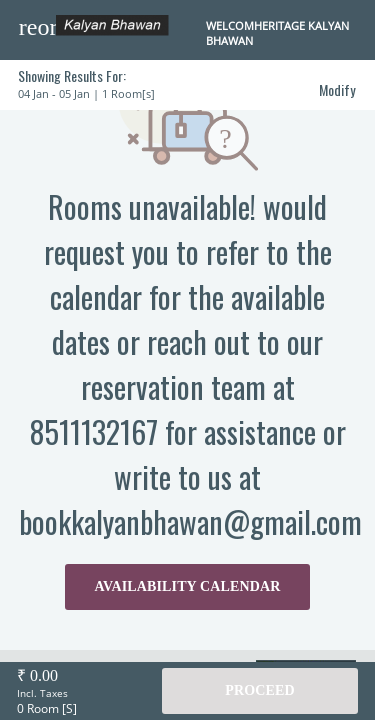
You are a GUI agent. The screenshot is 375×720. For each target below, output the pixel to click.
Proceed (259, 690)
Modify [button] (337, 89)
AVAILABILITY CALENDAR (188, 586)
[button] (38, 27)
